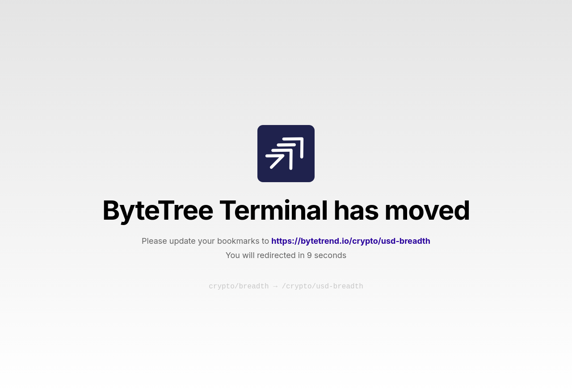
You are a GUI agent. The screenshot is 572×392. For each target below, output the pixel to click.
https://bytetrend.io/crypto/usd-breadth (351, 241)
